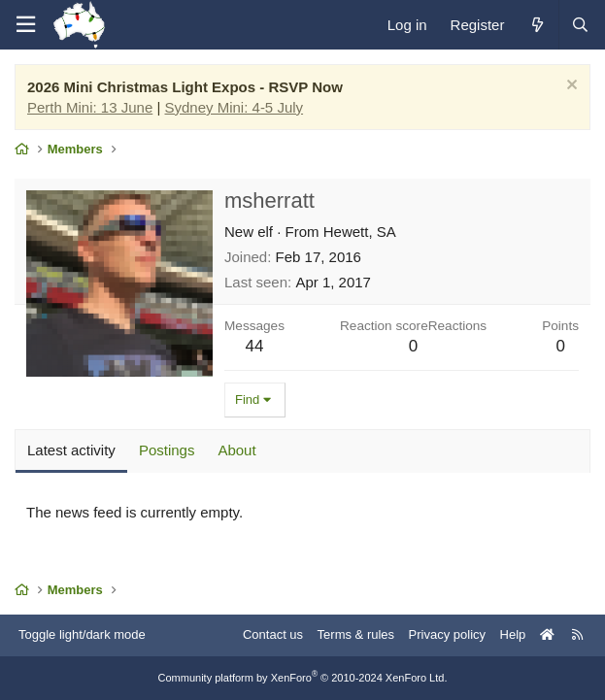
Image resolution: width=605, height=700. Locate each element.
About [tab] (236, 450)
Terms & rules (356, 634)
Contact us (273, 634)
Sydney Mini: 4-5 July (235, 107)
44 (255, 346)
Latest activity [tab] (71, 450)
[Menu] (25, 25)
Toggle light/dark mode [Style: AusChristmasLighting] (82, 634)
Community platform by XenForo (303, 678)
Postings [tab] (167, 450)
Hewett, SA (360, 232)
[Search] (580, 25)
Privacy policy (447, 634)
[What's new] (537, 25)
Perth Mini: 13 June (90, 107)
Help (513, 634)
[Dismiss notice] (570, 87)
